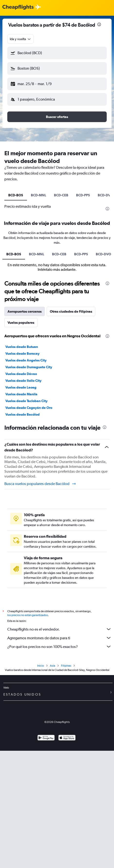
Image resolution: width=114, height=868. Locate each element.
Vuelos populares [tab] (21, 323)
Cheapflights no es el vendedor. (59, 629)
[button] (57, 53)
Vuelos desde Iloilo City (23, 381)
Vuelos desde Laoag (21, 387)
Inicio (41, 666)
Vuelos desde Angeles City (26, 360)
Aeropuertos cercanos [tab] (25, 311)
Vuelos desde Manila (21, 394)
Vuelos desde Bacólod (22, 414)
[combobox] (21, 39)
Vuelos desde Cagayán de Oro (29, 408)
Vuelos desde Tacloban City (26, 401)
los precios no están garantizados (28, 615)
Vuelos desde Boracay (22, 353)
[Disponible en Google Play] (46, 738)
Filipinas (66, 666)
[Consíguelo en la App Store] (67, 738)
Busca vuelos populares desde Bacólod (40, 484)
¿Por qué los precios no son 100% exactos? (59, 647)
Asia (53, 666)
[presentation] (99, 24)
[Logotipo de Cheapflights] (18, 7)
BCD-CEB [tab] (61, 195)
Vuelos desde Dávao (21, 374)
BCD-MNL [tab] (39, 195)
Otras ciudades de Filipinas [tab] (71, 311)
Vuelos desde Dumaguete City (29, 367)
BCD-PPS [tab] (83, 195)
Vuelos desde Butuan (22, 347)
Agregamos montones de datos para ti (59, 638)
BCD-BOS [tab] (16, 195)
